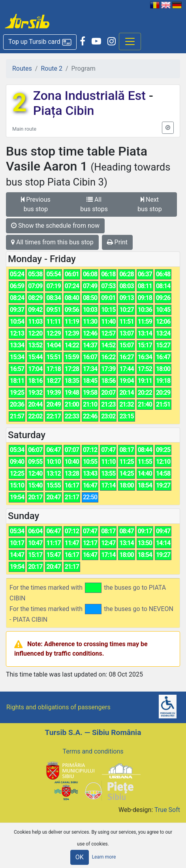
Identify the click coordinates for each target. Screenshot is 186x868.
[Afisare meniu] (130, 41)
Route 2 (51, 68)
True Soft (167, 810)
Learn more (104, 857)
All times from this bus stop (52, 242)
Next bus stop (149, 204)
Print (117, 242)
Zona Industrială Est (91, 96)
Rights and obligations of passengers (58, 707)
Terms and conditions (93, 751)
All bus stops (94, 204)
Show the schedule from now (55, 226)
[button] (40, 42)
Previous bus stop (36, 204)
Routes (22, 68)
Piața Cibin (64, 111)
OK (80, 857)
